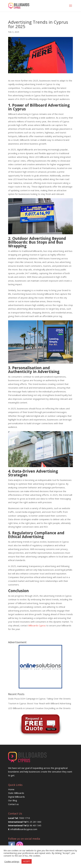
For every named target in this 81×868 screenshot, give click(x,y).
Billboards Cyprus (37, 625)
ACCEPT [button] (27, 861)
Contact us (13, 804)
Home (11, 789)
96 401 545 (35, 825)
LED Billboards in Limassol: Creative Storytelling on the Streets (39, 708)
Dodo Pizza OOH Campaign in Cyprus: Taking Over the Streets (39, 699)
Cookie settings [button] (12, 861)
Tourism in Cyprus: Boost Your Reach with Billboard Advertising (40, 703)
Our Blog (13, 800)
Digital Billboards (16, 797)
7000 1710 (24, 818)
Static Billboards (16, 793)
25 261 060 (35, 822)
